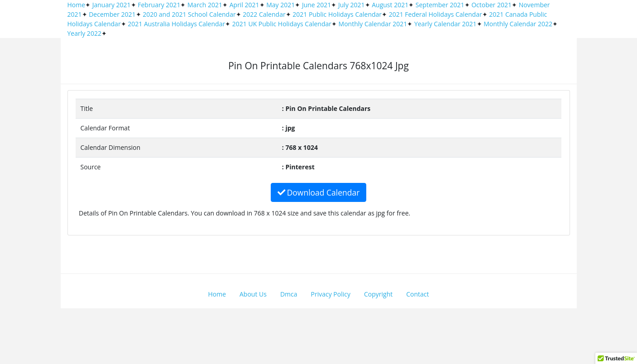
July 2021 (352, 5)
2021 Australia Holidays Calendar (176, 24)
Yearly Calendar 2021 (445, 24)
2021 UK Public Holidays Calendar (282, 24)
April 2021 (244, 5)
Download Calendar (319, 192)
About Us (253, 294)
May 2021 (280, 5)
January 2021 (112, 5)
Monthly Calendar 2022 (518, 24)
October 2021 (491, 5)
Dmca (289, 294)
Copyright (378, 294)
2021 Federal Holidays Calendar (436, 14)
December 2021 (112, 14)
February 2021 (159, 5)
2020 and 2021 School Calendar (189, 14)
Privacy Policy (331, 294)
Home (77, 5)
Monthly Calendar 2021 (373, 24)
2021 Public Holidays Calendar (337, 14)
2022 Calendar (264, 14)
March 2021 (205, 5)
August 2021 (390, 5)
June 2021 (316, 5)
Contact (417, 294)
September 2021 (440, 5)
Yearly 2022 (84, 33)
